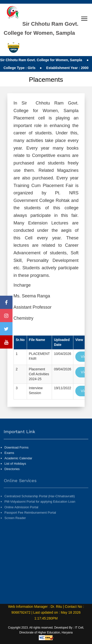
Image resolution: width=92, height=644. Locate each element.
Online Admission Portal (21, 516)
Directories (12, 473)
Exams (9, 457)
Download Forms (16, 452)
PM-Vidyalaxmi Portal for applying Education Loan (40, 510)
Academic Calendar (18, 463)
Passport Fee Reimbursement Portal (30, 521)
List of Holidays (15, 468)
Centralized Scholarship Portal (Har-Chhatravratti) (40, 505)
